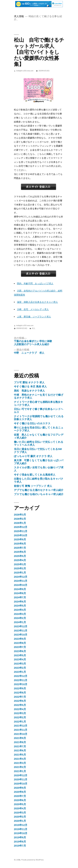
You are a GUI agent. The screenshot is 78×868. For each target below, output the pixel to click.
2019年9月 (20, 837)
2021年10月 (21, 734)
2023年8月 (20, 643)
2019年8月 (20, 842)
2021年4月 (20, 759)
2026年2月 (20, 519)
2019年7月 (20, 846)
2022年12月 (21, 676)
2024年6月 (20, 602)
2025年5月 (20, 556)
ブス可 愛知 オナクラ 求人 (29, 382)
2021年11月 (21, 730)
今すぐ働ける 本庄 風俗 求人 (30, 387)
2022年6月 (20, 701)
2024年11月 (21, 581)
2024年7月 (20, 597)
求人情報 (19, 16)
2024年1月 (20, 622)
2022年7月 (20, 697)
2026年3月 (20, 515)
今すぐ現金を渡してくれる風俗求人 (35, 475)
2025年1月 (20, 573)
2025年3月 (20, 564)
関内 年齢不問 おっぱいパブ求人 (35, 283)
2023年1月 (20, 672)
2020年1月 (20, 821)
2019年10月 (21, 833)
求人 (34, 328)
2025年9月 (20, 539)
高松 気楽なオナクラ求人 (29, 391)
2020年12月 (21, 775)
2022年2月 (20, 717)
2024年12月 (21, 577)
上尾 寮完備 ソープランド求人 (34, 317)
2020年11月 (21, 779)
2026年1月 (20, 523)
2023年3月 (20, 664)
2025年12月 (21, 527)
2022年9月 (20, 688)
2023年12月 (21, 626)
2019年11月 (21, 829)
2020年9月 (20, 788)
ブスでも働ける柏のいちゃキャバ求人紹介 (39, 494)
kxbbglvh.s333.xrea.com (25, 71)
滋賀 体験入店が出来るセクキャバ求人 (37, 302)
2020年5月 (20, 804)
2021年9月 (20, 738)
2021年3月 (20, 763)
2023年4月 (20, 659)
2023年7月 (20, 647)
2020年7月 (20, 796)
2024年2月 (20, 618)
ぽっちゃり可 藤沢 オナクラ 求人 (33, 456)
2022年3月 (20, 713)
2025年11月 (21, 531)
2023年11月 (21, 631)
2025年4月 (20, 560)
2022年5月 (20, 705)
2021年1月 (20, 771)
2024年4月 (20, 610)
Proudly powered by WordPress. (33, 860)
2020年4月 (20, 808)
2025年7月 (20, 548)
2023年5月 (20, 655)
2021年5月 (20, 755)
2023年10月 (21, 635)
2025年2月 (20, 568)
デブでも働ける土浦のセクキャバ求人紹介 (39, 490)
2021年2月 (20, 767)
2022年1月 (20, 722)
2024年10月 (21, 585)
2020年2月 (20, 817)
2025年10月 (21, 535)
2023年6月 (20, 651)
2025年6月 (20, 552)
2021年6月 (20, 750)
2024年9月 (20, 589)
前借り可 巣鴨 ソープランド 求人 (33, 486)
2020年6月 (20, 800)
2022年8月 (20, 693)
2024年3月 (20, 614)
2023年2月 (20, 668)
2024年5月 (20, 606)
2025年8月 (20, 544)
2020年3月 (20, 813)
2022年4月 (20, 709)
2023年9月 (20, 639)
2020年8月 (20, 792)
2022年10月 (21, 684)
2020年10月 (21, 784)
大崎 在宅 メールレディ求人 (33, 309)
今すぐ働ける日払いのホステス (32, 423)
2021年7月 (20, 746)
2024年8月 (20, 593)
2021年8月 (20, 742)
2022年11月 (21, 680)
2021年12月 (21, 726)
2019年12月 (21, 825)
